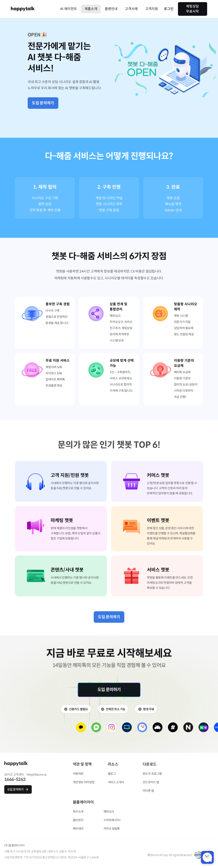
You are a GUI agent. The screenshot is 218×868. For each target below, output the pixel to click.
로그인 (169, 9)
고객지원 (152, 9)
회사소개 (78, 812)
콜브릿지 (78, 820)
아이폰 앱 (148, 791)
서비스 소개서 (116, 782)
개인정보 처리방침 (84, 782)
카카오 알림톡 (112, 829)
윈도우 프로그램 (152, 774)
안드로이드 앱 (151, 782)
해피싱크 (109, 812)
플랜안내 (111, 9)
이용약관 (78, 774)
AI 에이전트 (69, 9)
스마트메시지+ (112, 820)
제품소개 (91, 9)
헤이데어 (78, 829)
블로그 (112, 774)
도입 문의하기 (43, 103)
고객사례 (131, 9)
